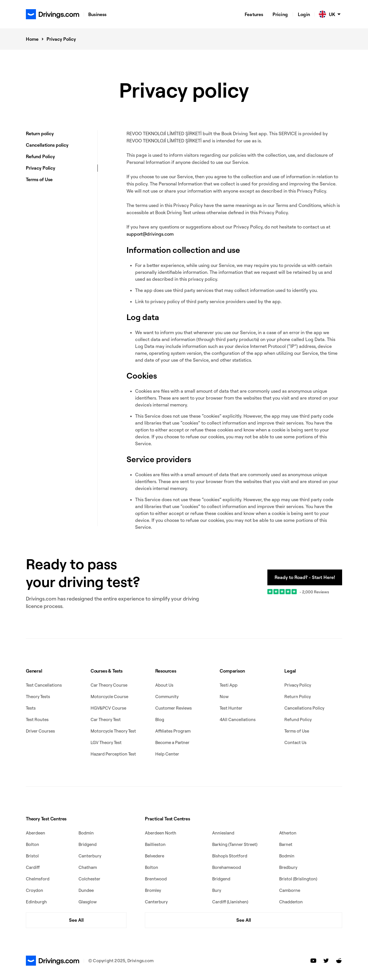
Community (167, 697)
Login (304, 14)
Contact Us (295, 742)
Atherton (288, 833)
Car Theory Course (109, 685)
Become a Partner (172, 742)
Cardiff (33, 867)
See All (76, 920)
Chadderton (291, 902)
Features (254, 14)
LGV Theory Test (106, 742)
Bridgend (88, 844)
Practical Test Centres (167, 819)
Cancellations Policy (304, 708)
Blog (160, 719)
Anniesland (223, 833)
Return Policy (298, 697)
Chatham (88, 867)
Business (97, 14)
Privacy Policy (41, 168)
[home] (53, 14)
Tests (31, 708)
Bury (217, 890)
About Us (164, 685)
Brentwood (156, 879)
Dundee (86, 890)
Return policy (40, 133)
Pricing (280, 14)
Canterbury (90, 856)
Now (224, 697)
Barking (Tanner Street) (235, 844)
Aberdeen (36, 833)
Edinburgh (36, 902)
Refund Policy (40, 156)
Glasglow (88, 902)
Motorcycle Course (109, 697)
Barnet (286, 844)
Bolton (32, 844)
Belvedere (155, 856)
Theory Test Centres (46, 819)
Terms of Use (39, 179)
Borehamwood (227, 867)
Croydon (34, 890)
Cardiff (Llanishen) (230, 902)
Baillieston (155, 844)
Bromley (153, 890)
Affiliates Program (173, 731)
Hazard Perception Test (113, 754)
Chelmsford (38, 879)
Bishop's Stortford (230, 856)
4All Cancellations (238, 719)
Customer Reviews (174, 708)
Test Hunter (231, 708)
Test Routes (37, 719)
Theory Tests (38, 697)
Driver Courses (40, 731)
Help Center (167, 754)
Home (32, 39)
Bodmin (86, 833)
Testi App (229, 685)
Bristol (32, 856)
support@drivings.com (150, 234)
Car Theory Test (106, 719)
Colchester (89, 879)
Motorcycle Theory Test (113, 731)
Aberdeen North (161, 833)
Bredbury (288, 867)
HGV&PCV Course (108, 708)
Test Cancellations (44, 685)
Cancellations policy (47, 145)
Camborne (290, 890)
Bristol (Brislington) (298, 879)
